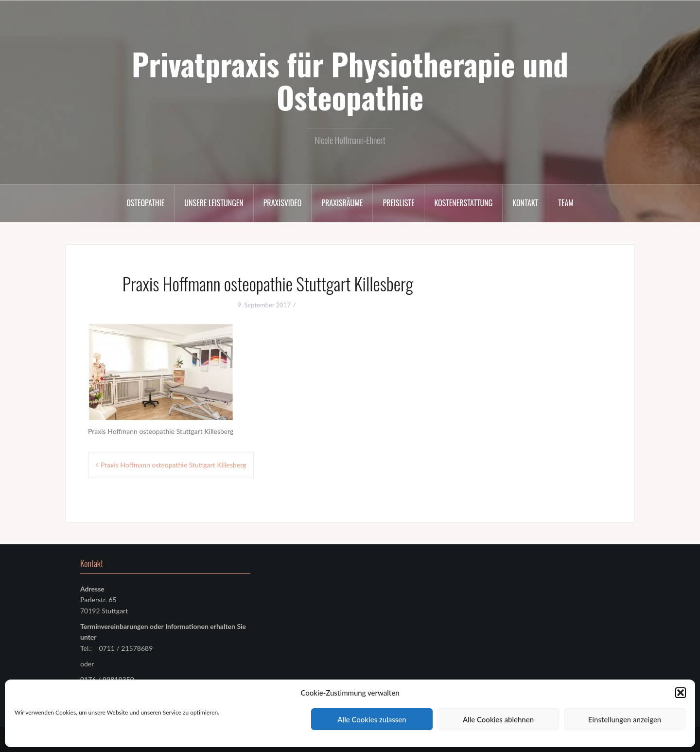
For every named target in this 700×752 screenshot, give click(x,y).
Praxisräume (342, 203)
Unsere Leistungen (214, 203)
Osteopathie (145, 203)
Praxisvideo (283, 203)
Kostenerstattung (463, 203)
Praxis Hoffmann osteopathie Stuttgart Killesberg (173, 465)
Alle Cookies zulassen (372, 719)
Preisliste (398, 203)
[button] (681, 693)
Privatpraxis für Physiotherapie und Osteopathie (350, 80)
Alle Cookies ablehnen (498, 719)
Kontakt (525, 203)
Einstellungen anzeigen (625, 719)
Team (566, 203)
